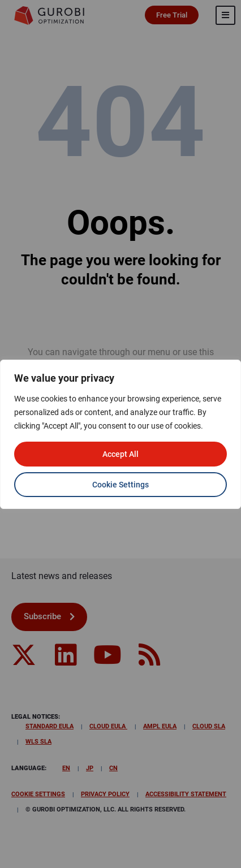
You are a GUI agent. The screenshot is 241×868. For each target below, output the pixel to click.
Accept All (120, 454)
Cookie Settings (120, 485)
